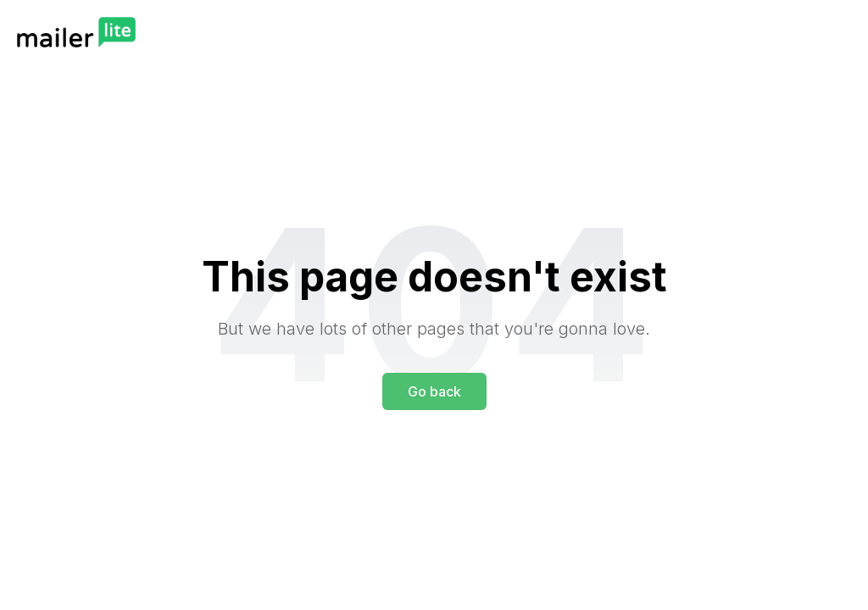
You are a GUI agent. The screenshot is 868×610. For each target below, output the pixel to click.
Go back (434, 391)
